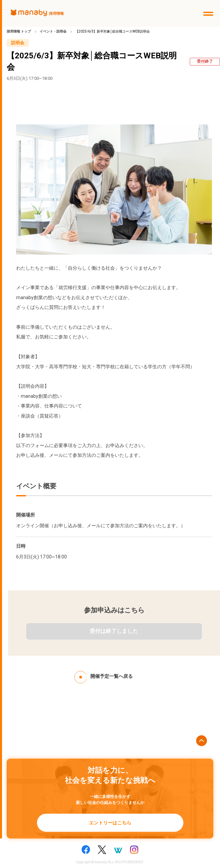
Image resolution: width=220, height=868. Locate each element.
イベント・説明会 (53, 31)
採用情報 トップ (19, 31)
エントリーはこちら (110, 823)
